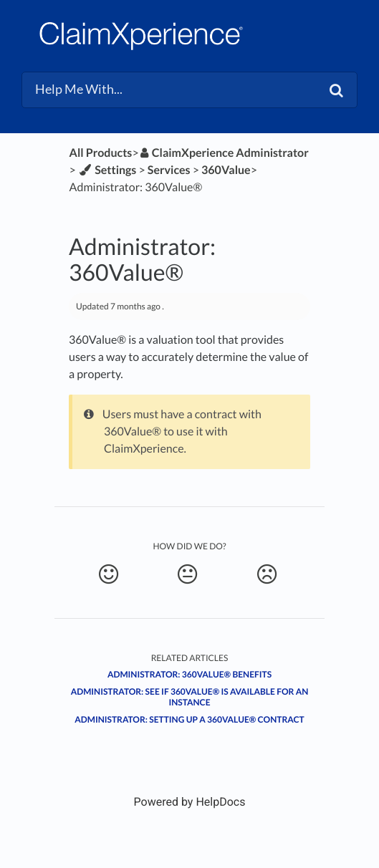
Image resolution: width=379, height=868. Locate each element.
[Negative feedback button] (266, 574)
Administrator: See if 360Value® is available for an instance (190, 697)
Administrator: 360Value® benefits (189, 674)
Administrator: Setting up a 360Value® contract (189, 719)
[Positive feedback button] (109, 574)
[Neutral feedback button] (187, 574)
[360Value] (226, 170)
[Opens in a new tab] (190, 802)
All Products (101, 153)
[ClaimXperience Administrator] (224, 153)
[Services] (169, 170)
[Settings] (107, 170)
